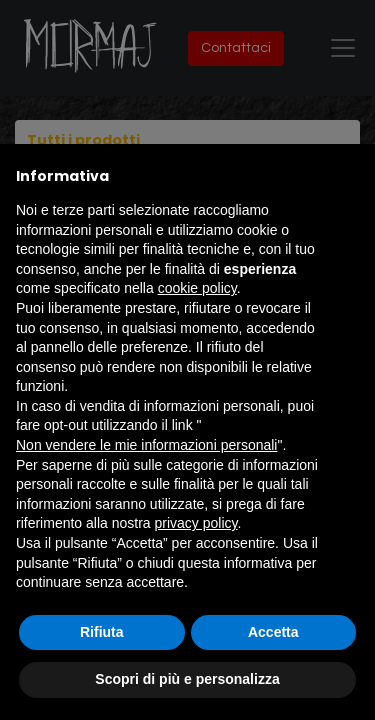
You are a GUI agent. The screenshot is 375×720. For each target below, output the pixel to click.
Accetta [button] (273, 632)
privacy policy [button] (196, 523)
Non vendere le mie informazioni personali (146, 445)
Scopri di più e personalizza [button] (187, 679)
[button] (349, 176)
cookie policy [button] (197, 288)
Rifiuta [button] (102, 632)
